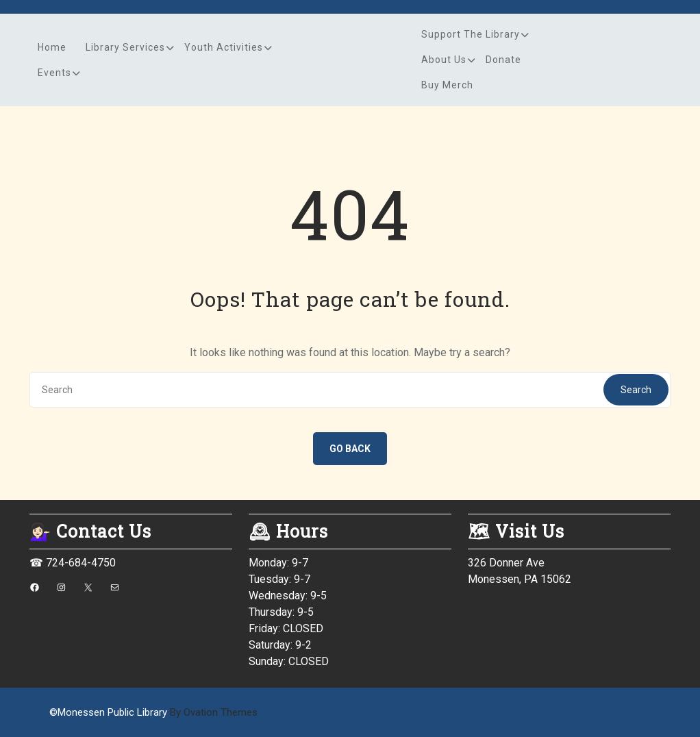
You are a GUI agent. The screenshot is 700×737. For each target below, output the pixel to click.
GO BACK (350, 449)
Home (52, 47)
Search (636, 390)
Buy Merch (447, 85)
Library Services (125, 47)
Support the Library (471, 34)
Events (54, 73)
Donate (503, 60)
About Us (444, 60)
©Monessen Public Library (153, 712)
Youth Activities (224, 47)
